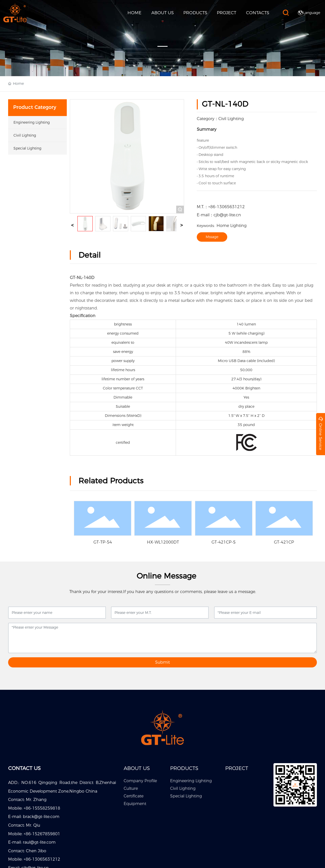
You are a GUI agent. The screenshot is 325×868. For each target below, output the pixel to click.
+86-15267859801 (42, 834)
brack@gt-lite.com (41, 817)
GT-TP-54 (103, 542)
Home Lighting (222, 226)
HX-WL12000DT (163, 542)
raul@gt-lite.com (39, 842)
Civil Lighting (231, 119)
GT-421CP (284, 542)
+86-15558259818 (42, 808)
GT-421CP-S (224, 542)
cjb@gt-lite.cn (227, 215)
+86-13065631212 (226, 207)
